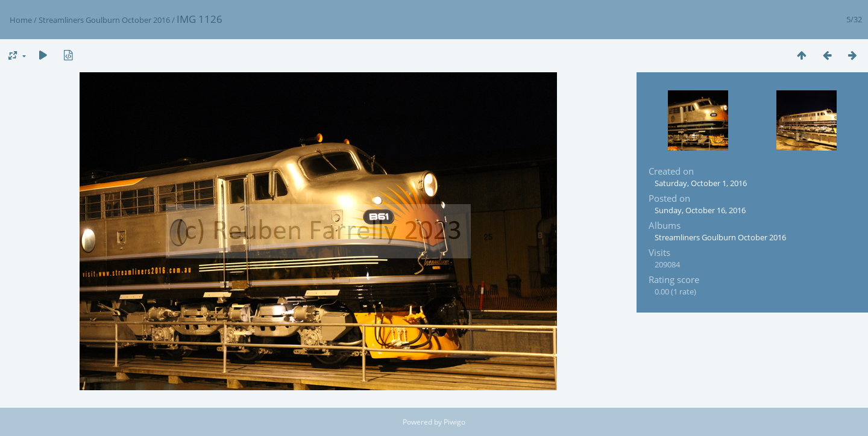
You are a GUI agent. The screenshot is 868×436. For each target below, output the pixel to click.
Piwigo (454, 422)
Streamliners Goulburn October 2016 (104, 20)
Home (21, 20)
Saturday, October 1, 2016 (701, 183)
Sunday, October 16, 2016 (700, 210)
